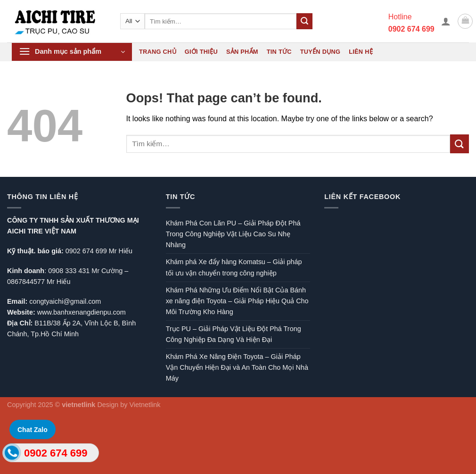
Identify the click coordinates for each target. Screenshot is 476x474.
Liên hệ (361, 52)
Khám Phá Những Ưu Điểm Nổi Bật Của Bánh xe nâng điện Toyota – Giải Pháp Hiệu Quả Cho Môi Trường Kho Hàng (237, 301)
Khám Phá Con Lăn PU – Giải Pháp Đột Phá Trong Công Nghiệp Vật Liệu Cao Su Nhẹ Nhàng (233, 234)
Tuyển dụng (320, 52)
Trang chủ (158, 52)
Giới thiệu (201, 52)
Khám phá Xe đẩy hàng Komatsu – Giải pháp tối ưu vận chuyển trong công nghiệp (234, 267)
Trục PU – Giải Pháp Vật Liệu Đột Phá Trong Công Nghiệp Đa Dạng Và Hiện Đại (234, 334)
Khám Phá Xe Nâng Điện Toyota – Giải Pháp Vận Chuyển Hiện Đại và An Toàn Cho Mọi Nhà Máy (237, 367)
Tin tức (279, 52)
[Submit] (304, 21)
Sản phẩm (242, 52)
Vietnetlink (145, 405)
